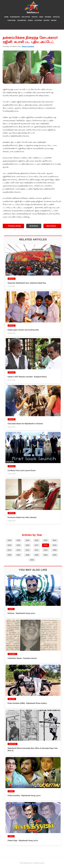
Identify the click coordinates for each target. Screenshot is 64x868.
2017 (37, 545)
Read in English (28, 46)
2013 (18, 550)
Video (41, 17)
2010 (46, 550)
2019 (18, 545)
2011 (37, 550)
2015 (55, 545)
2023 (37, 540)
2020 (9, 545)
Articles (56, 17)
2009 (55, 550)
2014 (9, 550)
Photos (35, 17)
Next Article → (52, 226)
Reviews (48, 17)
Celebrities (22, 20)
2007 (18, 555)
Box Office (26, 17)
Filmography (15, 17)
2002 (32, 560)
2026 (9, 540)
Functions (12, 20)
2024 (27, 540)
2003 (55, 555)
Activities (38, 20)
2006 (27, 555)
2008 (9, 555)
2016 (46, 545)
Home (6, 17)
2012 (27, 550)
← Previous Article (13, 226)
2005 (37, 555)
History (47, 20)
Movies (54, 20)
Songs (30, 20)
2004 (46, 555)
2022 (46, 540)
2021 (55, 540)
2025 (18, 540)
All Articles (34, 226)
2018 (27, 545)
